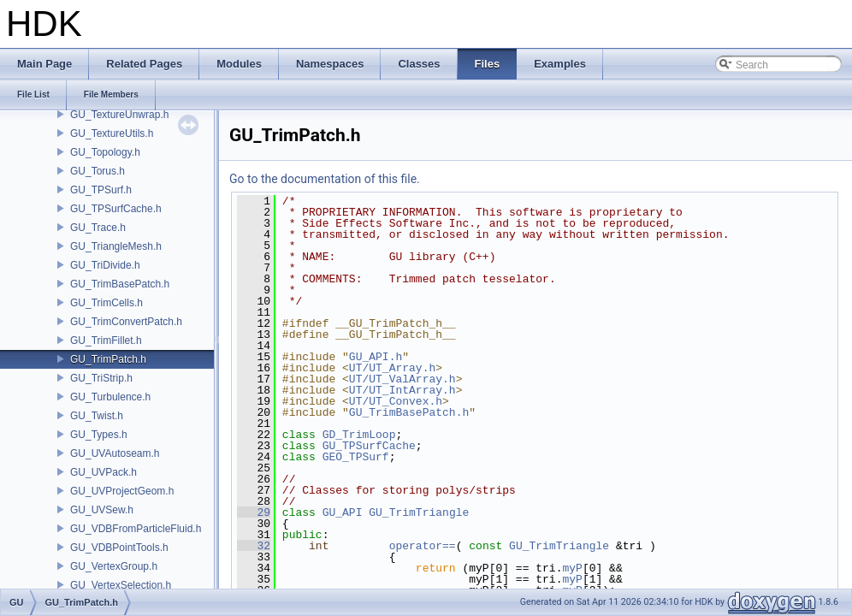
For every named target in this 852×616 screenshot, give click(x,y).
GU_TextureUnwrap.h (119, 115)
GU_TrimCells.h (106, 303)
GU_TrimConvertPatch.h (126, 322)
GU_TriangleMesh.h (116, 246)
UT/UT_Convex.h (396, 401)
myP (572, 568)
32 (254, 546)
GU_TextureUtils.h (112, 133)
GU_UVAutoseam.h (115, 453)
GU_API (343, 512)
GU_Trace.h (98, 228)
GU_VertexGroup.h (114, 566)
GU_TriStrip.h (101, 378)
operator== (423, 546)
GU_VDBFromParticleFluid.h (136, 529)
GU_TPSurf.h (101, 190)
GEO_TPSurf (356, 457)
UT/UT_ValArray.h (402, 379)
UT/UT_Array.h (392, 368)
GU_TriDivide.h (105, 265)
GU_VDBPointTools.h (119, 548)
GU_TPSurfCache (369, 446)
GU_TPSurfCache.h (116, 209)
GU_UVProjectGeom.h (122, 491)
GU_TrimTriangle (419, 512)
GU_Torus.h (98, 171)
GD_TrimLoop (359, 435)
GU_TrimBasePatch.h (120, 284)
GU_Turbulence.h (110, 397)
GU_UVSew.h (102, 510)
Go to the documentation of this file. (325, 179)
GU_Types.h (99, 435)
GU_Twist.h (97, 416)
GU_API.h (376, 357)
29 (254, 512)
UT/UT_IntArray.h (402, 390)
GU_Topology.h (105, 152)
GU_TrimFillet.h (106, 341)
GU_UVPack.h (104, 472)
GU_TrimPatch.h (108, 359)
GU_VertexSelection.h (121, 585)
